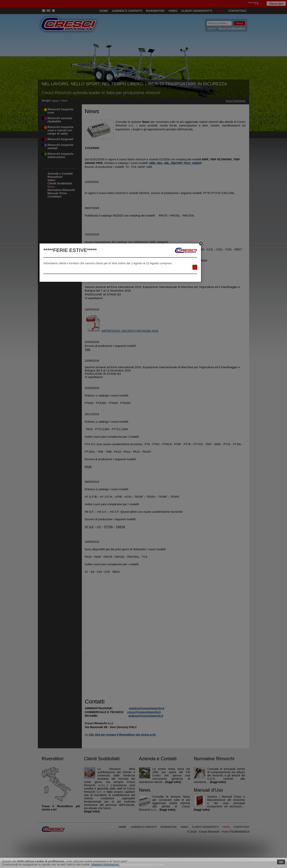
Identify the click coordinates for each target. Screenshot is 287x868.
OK (281, 862)
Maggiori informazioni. (106, 864)
